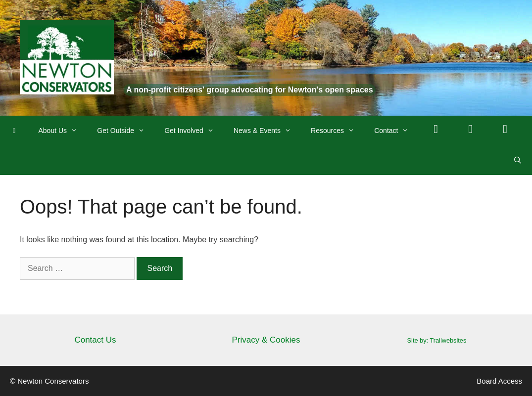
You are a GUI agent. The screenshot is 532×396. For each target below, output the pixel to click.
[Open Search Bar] (518, 160)
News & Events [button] (267, 131)
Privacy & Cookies (266, 340)
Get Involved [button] (194, 131)
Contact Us (95, 340)
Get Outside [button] (126, 131)
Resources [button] (338, 131)
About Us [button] (63, 131)
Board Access (499, 381)
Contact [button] (396, 131)
